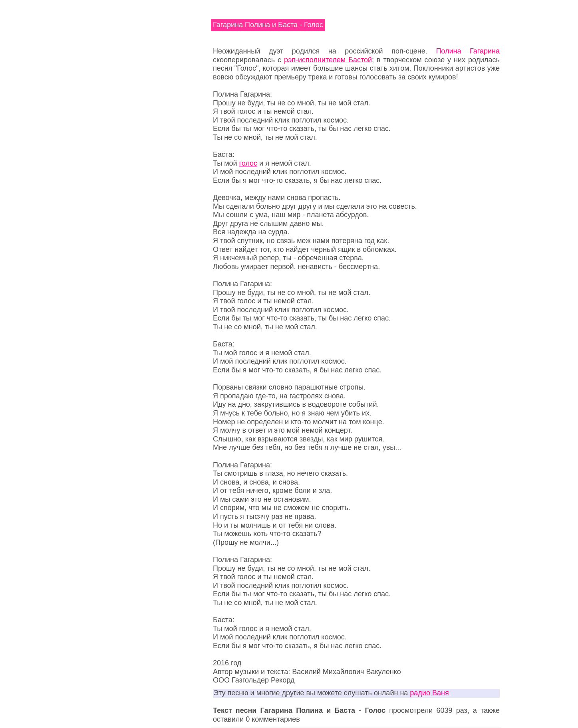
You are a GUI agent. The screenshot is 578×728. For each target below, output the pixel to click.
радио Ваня (429, 693)
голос (248, 163)
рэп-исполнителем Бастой (328, 60)
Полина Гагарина (468, 51)
